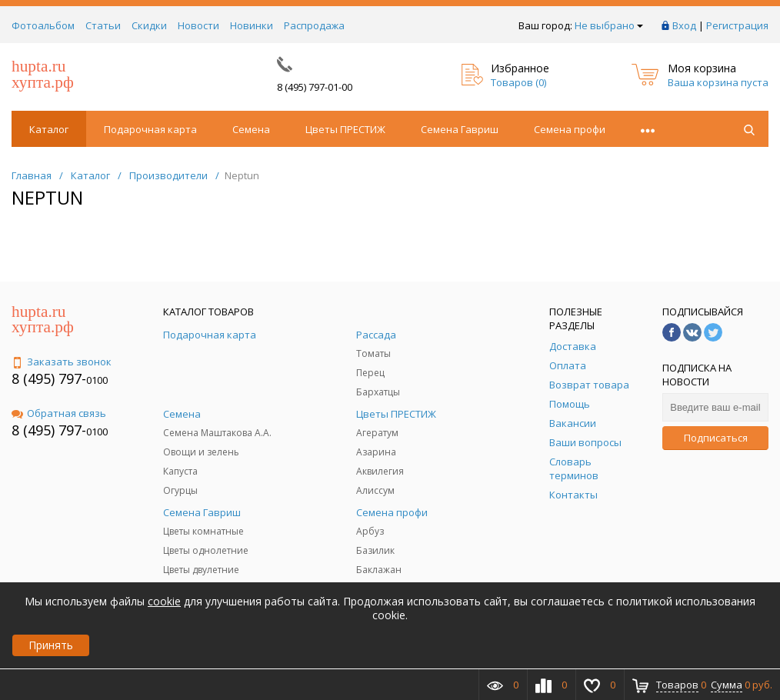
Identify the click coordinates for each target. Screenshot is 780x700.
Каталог (49, 129)
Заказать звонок (62, 362)
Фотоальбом (43, 25)
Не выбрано (609, 25)
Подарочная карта (150, 129)
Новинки (252, 25)
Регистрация (737, 25)
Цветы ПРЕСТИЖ (345, 129)
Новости (198, 25)
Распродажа (314, 25)
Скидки (149, 25)
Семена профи (570, 129)
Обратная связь (59, 413)
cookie (164, 601)
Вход (684, 25)
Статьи (103, 25)
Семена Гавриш (460, 129)
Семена (251, 129)
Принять (51, 645)
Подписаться (716, 438)
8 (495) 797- (49, 378)
